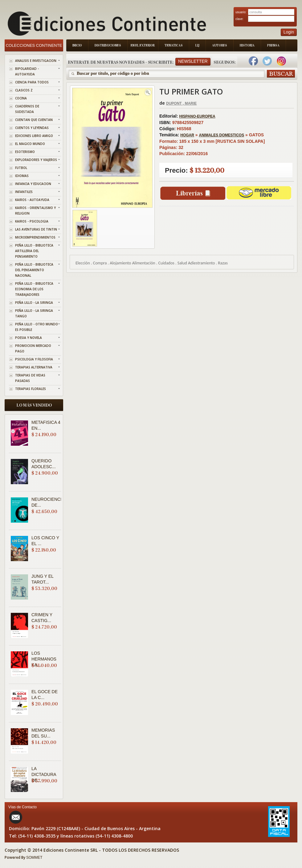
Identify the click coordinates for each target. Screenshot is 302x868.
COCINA (21, 98)
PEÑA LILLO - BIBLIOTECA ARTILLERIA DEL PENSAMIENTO (34, 251)
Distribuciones (108, 45)
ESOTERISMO (25, 152)
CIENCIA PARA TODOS (32, 82)
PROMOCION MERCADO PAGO (33, 348)
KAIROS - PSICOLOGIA (32, 221)
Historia (247, 45)
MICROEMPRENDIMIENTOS (35, 237)
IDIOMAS (22, 176)
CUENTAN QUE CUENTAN (34, 120)
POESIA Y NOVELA (29, 338)
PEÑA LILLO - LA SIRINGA (34, 303)
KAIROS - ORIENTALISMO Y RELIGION (35, 211)
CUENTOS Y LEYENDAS (32, 128)
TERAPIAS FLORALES (31, 389)
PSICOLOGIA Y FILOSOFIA (34, 359)
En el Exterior (143, 45)
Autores (220, 45)
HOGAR (187, 135)
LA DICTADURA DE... (44, 774)
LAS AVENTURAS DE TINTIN (36, 229)
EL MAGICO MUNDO (30, 144)
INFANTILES (24, 192)
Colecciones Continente (34, 45)
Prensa (273, 45)
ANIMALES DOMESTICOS (221, 135)
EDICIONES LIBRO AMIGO (34, 136)
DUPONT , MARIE (181, 103)
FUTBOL (21, 168)
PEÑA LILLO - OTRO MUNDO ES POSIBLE (37, 327)
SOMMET (34, 858)
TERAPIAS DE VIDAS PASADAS (30, 378)
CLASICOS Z (24, 90)
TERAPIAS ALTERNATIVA (34, 367)
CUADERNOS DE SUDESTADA (27, 109)
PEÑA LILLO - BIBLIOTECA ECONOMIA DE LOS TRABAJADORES (34, 289)
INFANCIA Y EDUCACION (33, 184)
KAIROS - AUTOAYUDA (32, 200)
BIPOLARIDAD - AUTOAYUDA (27, 71)
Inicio (77, 45)
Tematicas (174, 45)
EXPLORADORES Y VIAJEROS (36, 160)
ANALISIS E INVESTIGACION (36, 61)
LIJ (197, 45)
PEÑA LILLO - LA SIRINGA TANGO (34, 313)
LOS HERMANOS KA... (44, 659)
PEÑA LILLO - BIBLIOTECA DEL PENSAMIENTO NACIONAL (34, 270)
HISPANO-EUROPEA (197, 116)
